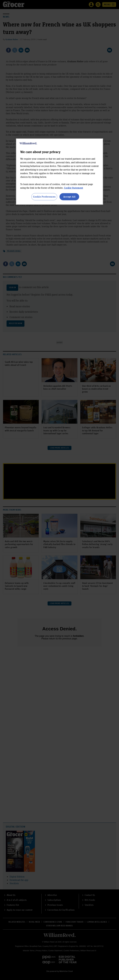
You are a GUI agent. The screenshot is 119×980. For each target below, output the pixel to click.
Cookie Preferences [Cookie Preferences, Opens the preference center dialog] (44, 197)
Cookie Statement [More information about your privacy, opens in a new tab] (74, 188)
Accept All (69, 197)
